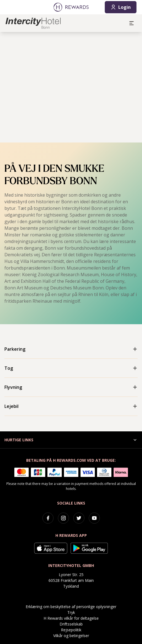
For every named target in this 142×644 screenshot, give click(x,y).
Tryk (71, 612)
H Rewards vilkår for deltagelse (71, 618)
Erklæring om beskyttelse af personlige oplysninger (71, 607)
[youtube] (94, 518)
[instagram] (63, 518)
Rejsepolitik (71, 630)
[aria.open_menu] (132, 23)
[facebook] (48, 518)
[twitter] (79, 518)
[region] (71, 87)
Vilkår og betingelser (71, 636)
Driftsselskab (71, 624)
